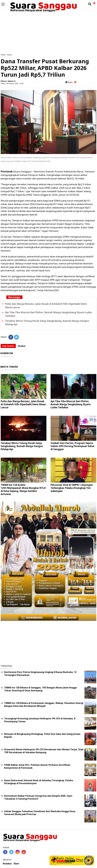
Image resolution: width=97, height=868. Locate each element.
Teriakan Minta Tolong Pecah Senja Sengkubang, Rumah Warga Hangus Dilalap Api (22, 446)
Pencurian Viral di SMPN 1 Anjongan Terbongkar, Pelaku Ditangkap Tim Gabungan (72, 488)
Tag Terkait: (8, 346)
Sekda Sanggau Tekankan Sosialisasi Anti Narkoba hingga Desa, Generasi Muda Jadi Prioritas (40, 813)
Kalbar (10, 55)
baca (69, 82)
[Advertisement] (48, 31)
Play (89, 860)
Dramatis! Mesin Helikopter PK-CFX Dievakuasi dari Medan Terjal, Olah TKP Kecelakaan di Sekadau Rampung (44, 751)
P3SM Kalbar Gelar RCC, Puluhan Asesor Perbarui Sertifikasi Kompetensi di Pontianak (37, 766)
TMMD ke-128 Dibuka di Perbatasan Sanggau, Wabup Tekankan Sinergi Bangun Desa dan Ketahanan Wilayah (44, 704)
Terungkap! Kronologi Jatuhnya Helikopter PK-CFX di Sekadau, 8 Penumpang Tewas (40, 720)
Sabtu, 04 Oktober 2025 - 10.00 (12, 83)
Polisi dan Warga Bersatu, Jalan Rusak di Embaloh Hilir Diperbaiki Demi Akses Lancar (23, 404)
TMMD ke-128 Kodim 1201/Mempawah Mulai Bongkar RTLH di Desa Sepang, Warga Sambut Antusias (23, 489)
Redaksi (7, 864)
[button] (94, 2)
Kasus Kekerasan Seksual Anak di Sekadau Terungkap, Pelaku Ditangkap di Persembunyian (39, 782)
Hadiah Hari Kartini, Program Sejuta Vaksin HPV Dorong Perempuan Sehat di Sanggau (73, 446)
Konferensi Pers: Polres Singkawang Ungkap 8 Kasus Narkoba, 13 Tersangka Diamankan (40, 674)
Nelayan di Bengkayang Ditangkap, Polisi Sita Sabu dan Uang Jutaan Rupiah (42, 735)
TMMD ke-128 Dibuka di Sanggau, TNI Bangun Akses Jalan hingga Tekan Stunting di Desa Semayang (40, 689)
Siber (16, 864)
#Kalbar (22, 346)
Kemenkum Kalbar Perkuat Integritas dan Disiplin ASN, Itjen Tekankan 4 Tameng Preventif (38, 797)
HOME (3, 55)
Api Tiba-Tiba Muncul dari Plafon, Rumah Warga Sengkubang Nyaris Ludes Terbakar (71, 404)
